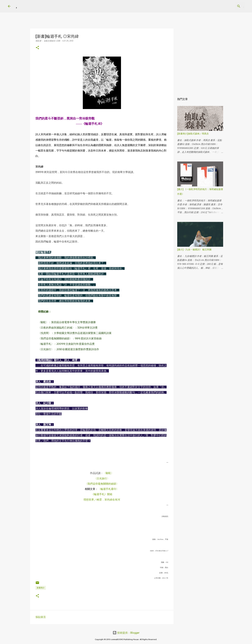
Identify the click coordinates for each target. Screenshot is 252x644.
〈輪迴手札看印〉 (108, 489)
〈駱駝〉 (108, 473)
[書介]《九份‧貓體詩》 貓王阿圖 (194, 250)
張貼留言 (41, 617)
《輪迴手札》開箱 (102, 494)
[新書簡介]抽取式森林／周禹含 (193, 134)
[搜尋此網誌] (228, 6)
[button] (37, 48)
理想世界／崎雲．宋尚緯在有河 (102, 500)
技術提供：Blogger (126, 633)
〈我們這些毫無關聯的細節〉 (102, 484)
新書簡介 (41, 588)
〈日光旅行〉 (102, 478)
